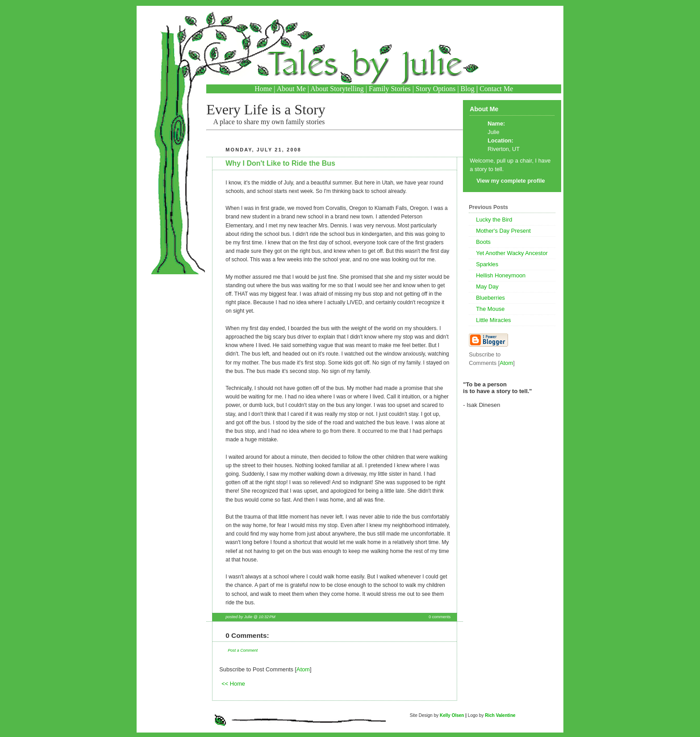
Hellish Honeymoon (501, 275)
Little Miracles (493, 320)
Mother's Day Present (503, 231)
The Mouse (490, 309)
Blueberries (490, 298)
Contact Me (496, 89)
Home (263, 89)
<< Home (233, 684)
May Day (487, 287)
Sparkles (487, 264)
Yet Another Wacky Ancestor (512, 253)
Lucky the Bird (494, 220)
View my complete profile (510, 181)
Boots (483, 242)
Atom (303, 669)
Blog (468, 89)
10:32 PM (267, 617)
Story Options (435, 89)
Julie (493, 132)
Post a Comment (243, 650)
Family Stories (390, 89)
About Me (291, 89)
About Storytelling (337, 89)
